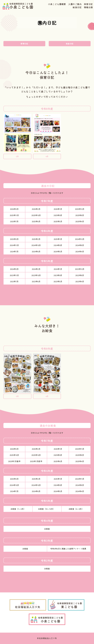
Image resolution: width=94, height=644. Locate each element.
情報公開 (88, 7)
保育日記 (88, 4)
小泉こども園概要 (57, 4)
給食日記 (77, 7)
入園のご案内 (75, 4)
